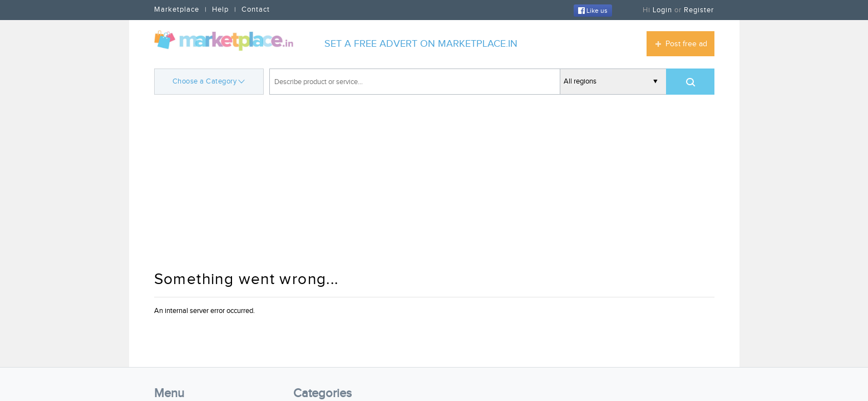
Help (220, 9)
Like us (593, 11)
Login (662, 10)
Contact (256, 9)
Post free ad (686, 44)
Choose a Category (209, 80)
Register (699, 10)
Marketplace (177, 9)
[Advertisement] (434, 184)
